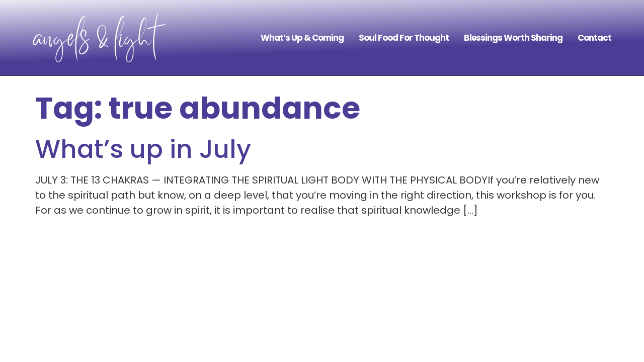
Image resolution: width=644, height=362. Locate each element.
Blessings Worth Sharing (513, 38)
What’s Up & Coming (302, 38)
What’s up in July (143, 149)
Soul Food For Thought (404, 38)
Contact (594, 38)
